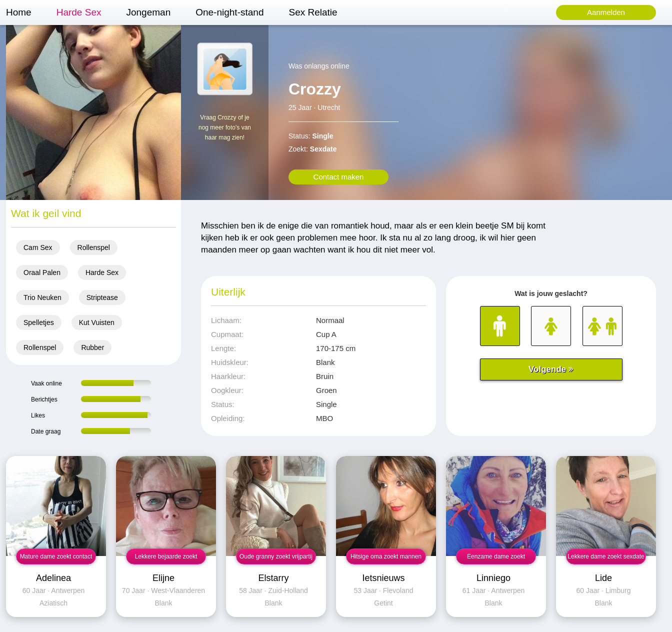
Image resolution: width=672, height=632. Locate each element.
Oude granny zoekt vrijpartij (276, 556)
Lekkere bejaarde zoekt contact (166, 559)
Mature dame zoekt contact (56, 556)
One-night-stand (229, 12)
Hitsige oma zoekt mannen (386, 556)
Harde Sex (79, 12)
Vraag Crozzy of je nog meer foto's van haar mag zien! (225, 127)
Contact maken (339, 177)
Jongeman (148, 12)
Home (19, 12)
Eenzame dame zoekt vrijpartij (496, 559)
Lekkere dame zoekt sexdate (606, 556)
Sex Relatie (313, 12)
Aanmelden (606, 12)
